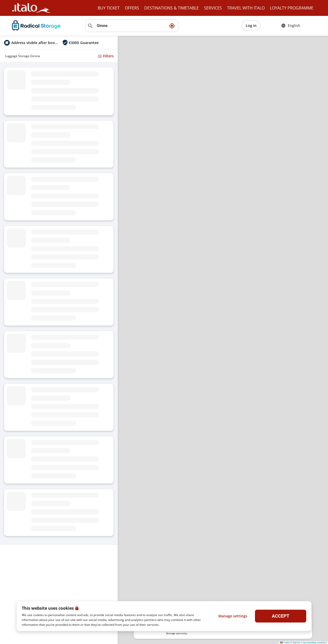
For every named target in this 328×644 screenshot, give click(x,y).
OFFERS (132, 8)
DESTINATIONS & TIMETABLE (172, 8)
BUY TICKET (109, 8)
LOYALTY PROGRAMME (292, 8)
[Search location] (132, 26)
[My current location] (172, 26)
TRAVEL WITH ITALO (246, 8)
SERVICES (213, 8)
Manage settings (233, 616)
